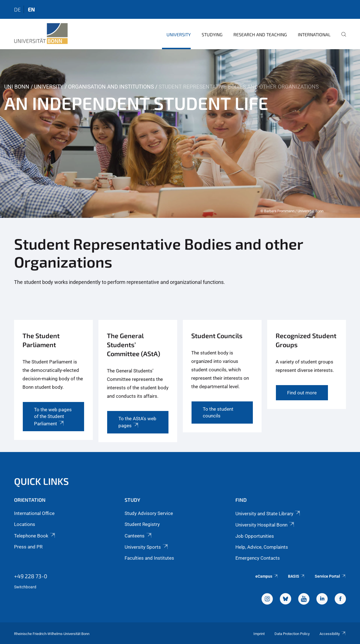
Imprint (259, 634)
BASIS (297, 576)
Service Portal (330, 576)
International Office (34, 513)
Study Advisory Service (149, 513)
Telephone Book (35, 536)
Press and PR (28, 547)
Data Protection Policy (292, 634)
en (31, 9)
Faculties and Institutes (149, 558)
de (17, 9)
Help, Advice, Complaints (262, 547)
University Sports (147, 547)
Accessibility (333, 634)
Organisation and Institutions (111, 87)
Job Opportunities (255, 536)
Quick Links (41, 481)
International (314, 34)
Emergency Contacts (258, 558)
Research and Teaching (260, 34)
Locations (25, 524)
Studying (212, 34)
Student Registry (142, 524)
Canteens (138, 536)
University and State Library (268, 514)
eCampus (267, 576)
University (179, 34)
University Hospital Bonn (265, 525)
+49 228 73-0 (31, 576)
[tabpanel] (180, 134)
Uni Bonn (17, 87)
